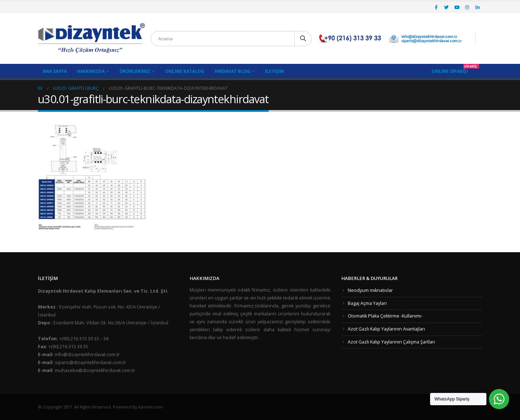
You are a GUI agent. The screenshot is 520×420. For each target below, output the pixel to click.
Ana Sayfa (55, 71)
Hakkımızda (91, 71)
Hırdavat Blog (232, 71)
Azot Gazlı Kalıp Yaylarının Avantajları (386, 329)
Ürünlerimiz (135, 71)
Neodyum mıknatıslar (370, 290)
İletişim (274, 71)
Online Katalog (185, 71)
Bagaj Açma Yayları (367, 303)
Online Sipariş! (450, 71)
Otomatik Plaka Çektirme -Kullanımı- (385, 316)
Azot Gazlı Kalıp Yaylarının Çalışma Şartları (391, 342)
